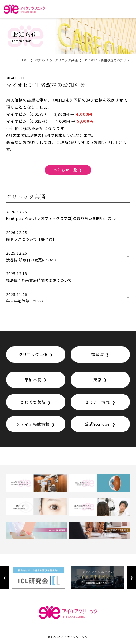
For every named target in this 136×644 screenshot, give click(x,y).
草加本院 (33, 380)
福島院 (97, 355)
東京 (98, 380)
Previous (5, 577)
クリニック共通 (66, 60)
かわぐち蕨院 (33, 402)
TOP (25, 60)
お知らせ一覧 (66, 170)
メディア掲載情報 (33, 424)
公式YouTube (97, 424)
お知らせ (42, 60)
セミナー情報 (97, 402)
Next (131, 577)
